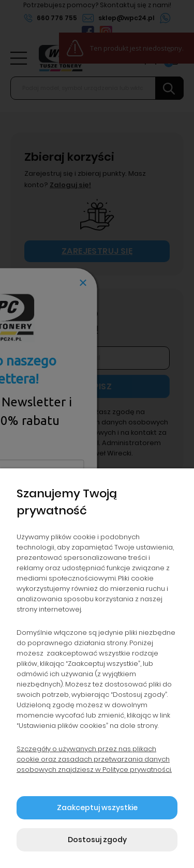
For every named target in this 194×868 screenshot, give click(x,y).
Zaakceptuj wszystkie (97, 808)
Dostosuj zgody (97, 840)
